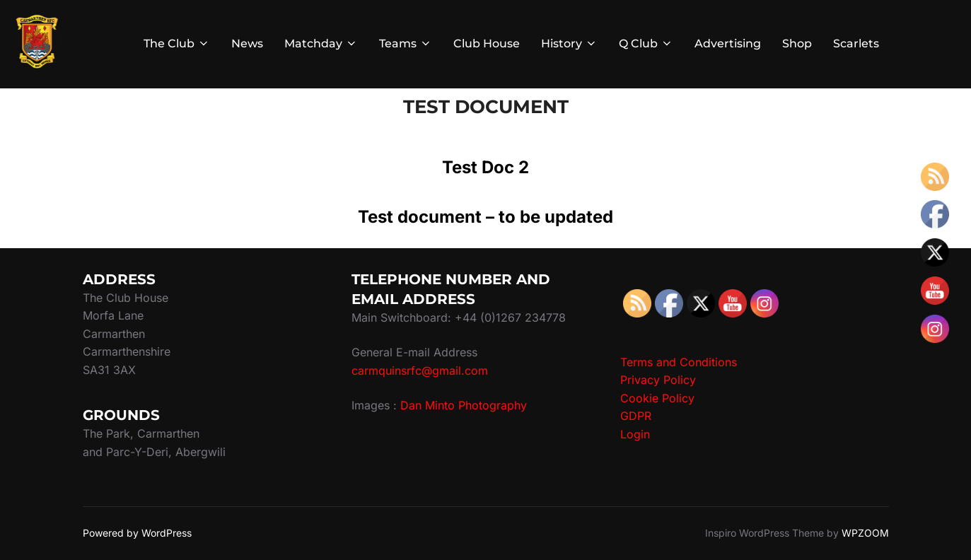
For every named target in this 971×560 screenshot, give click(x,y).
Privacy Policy (658, 380)
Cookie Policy (657, 398)
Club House (487, 43)
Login (635, 434)
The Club (177, 43)
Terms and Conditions (679, 362)
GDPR (636, 416)
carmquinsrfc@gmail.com (420, 371)
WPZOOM (865, 533)
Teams (406, 43)
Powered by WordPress (137, 533)
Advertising (728, 43)
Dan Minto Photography (464, 405)
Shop (797, 43)
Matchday (321, 43)
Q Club (646, 43)
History (569, 43)
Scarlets (856, 43)
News (247, 43)
